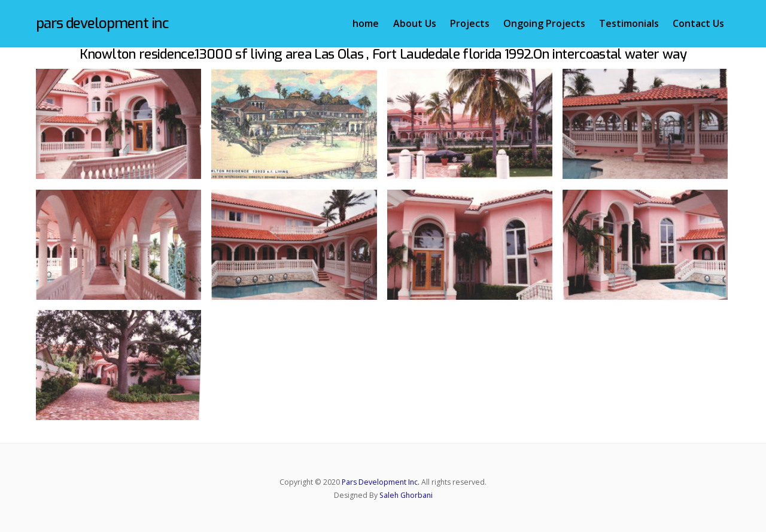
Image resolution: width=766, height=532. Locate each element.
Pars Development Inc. (381, 482)
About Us (415, 23)
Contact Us (698, 23)
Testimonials (629, 23)
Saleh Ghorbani (406, 495)
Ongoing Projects (544, 23)
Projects (470, 23)
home (366, 23)
